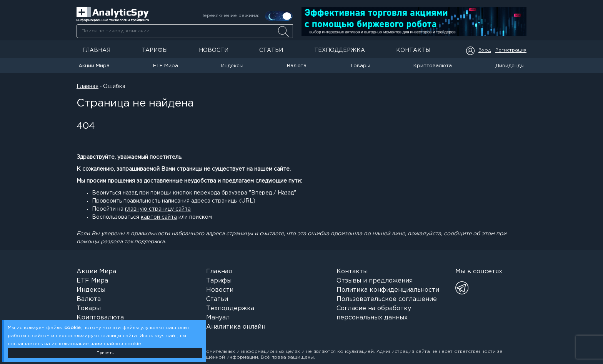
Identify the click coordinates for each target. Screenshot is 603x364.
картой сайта (159, 217)
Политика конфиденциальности (388, 290)
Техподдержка (340, 50)
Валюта (297, 66)
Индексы (232, 66)
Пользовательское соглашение (387, 299)
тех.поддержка (144, 242)
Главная (96, 50)
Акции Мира (94, 66)
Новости (214, 50)
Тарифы (155, 50)
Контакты (413, 50)
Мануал (218, 318)
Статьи (271, 50)
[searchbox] (185, 31)
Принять (105, 353)
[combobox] (185, 31)
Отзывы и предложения (375, 281)
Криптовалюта (433, 66)
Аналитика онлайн (236, 327)
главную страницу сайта (158, 209)
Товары (360, 66)
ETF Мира (166, 66)
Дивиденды (510, 66)
